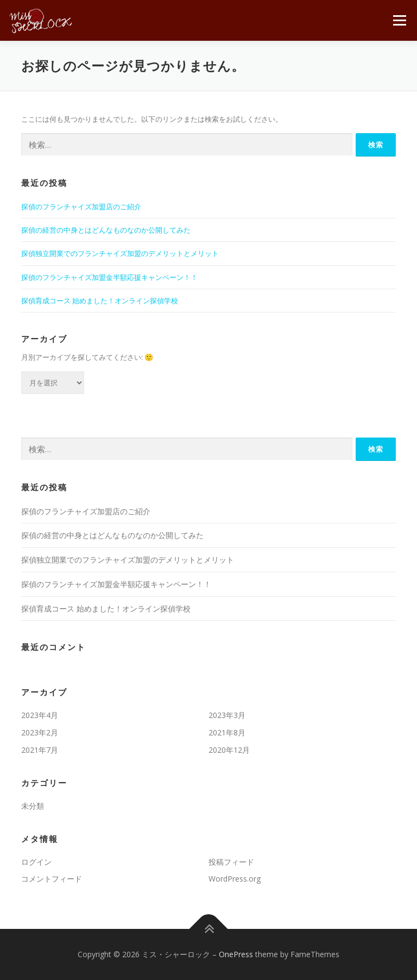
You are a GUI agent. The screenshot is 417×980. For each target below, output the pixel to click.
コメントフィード (52, 879)
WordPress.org (235, 879)
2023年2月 (40, 732)
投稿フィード (231, 862)
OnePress (236, 954)
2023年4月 (40, 715)
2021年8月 (227, 732)
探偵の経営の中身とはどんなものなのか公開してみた (106, 230)
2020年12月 (229, 750)
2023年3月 (227, 715)
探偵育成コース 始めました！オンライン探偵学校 (100, 301)
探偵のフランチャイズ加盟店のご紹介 (81, 207)
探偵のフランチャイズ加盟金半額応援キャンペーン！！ (109, 277)
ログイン (36, 862)
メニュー (399, 20)
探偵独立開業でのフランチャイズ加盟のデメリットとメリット (120, 253)
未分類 (33, 806)
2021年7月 (40, 750)
